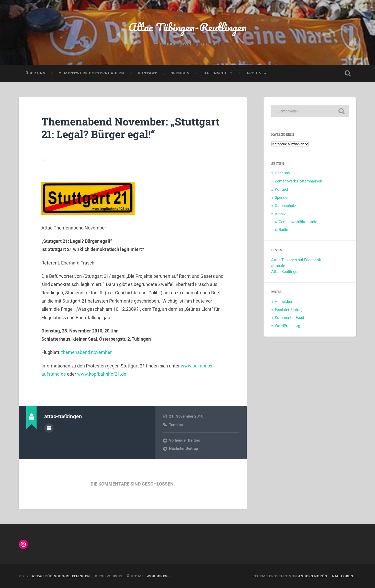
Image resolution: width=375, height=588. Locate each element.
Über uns (35, 73)
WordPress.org (287, 326)
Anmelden (283, 302)
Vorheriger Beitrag (185, 440)
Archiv (254, 73)
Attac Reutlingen (285, 272)
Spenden (180, 73)
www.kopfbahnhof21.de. (102, 374)
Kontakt (147, 73)
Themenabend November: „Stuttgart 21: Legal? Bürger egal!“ (130, 128)
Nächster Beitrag (184, 448)
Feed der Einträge (290, 310)
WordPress (158, 576)
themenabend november (87, 352)
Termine (176, 425)
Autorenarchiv (49, 428)
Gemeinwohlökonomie (298, 222)
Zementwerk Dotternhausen (92, 73)
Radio (283, 230)
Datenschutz (218, 73)
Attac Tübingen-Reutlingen (187, 27)
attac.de (278, 266)
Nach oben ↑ (344, 576)
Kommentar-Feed (289, 318)
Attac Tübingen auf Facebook (296, 260)
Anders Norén (313, 576)
